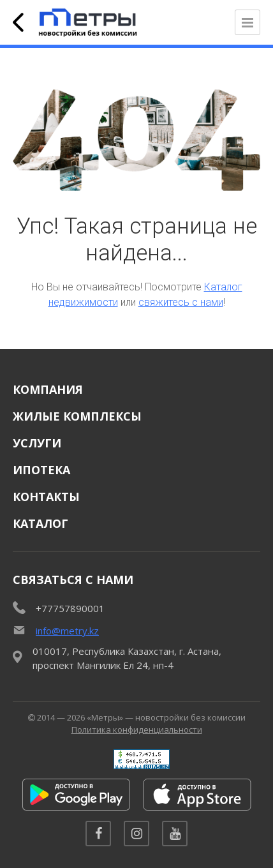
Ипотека (41, 470)
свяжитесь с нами (181, 302)
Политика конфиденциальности (137, 730)
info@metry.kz (67, 631)
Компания (48, 389)
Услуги (37, 443)
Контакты (46, 497)
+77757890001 (70, 608)
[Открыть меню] (247, 22)
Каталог (41, 523)
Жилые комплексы (77, 416)
